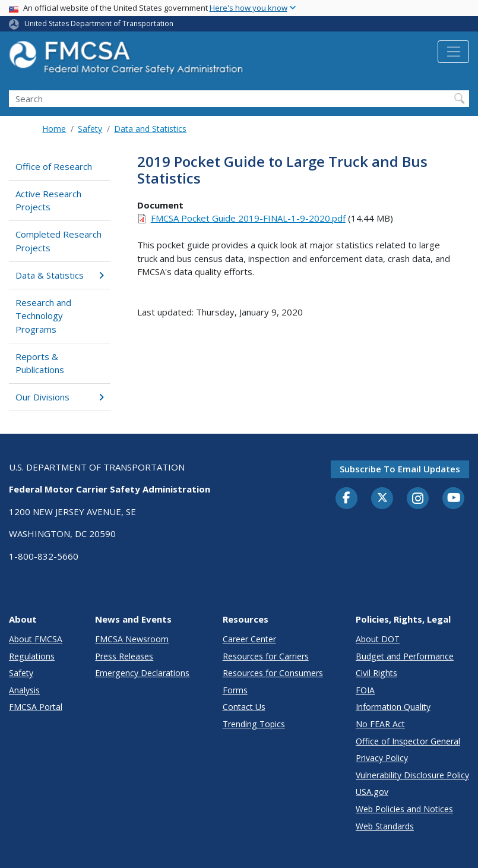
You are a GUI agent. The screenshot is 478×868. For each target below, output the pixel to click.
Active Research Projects (48, 201)
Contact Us (244, 707)
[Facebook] (347, 498)
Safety (90, 129)
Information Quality (393, 707)
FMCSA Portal (36, 707)
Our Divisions (60, 397)
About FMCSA (36, 639)
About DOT (378, 639)
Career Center (249, 639)
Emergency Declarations (142, 673)
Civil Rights (376, 673)
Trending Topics (254, 724)
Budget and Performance (405, 656)
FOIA (365, 690)
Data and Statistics (150, 129)
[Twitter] (382, 498)
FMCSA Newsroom (132, 639)
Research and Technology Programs (43, 316)
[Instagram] (418, 500)
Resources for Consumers (273, 673)
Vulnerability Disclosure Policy (412, 775)
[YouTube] (454, 498)
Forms (235, 690)
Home (54, 129)
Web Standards (385, 826)
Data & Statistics (60, 275)
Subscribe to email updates (400, 469)
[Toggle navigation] (453, 52)
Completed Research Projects (58, 241)
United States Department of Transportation (99, 23)
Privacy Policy (382, 758)
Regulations (32, 656)
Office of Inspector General (408, 741)
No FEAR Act (380, 724)
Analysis (24, 690)
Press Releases (124, 656)
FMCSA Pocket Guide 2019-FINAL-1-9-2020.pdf (248, 218)
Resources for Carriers (266, 656)
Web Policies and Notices (404, 809)
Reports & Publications (40, 363)
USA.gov (372, 792)
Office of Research (54, 166)
